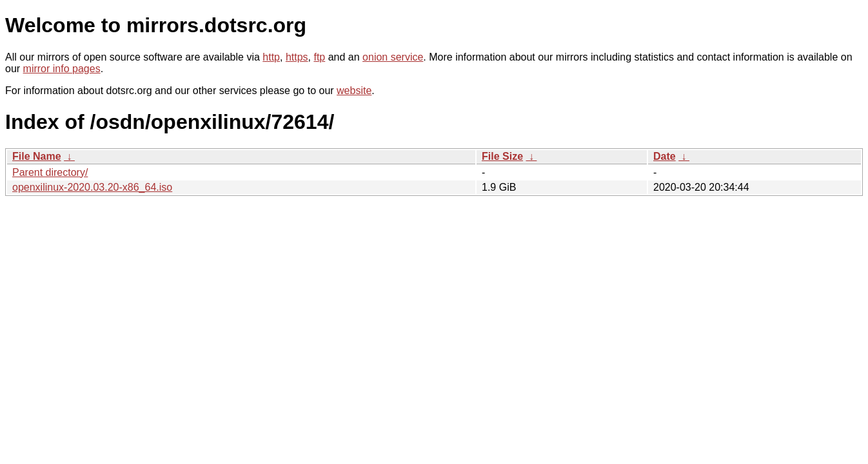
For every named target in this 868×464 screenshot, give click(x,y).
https (297, 57)
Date (665, 156)
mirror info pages (62, 69)
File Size (502, 156)
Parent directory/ (50, 172)
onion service (393, 57)
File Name (37, 156)
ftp (319, 57)
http (271, 57)
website (354, 91)
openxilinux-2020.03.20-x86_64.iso (92, 187)
